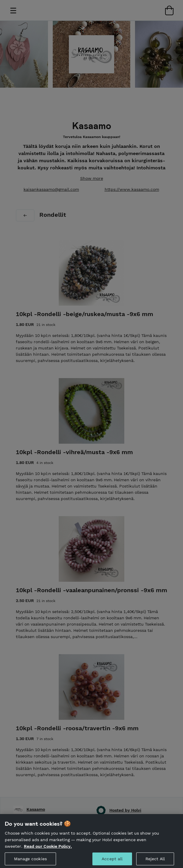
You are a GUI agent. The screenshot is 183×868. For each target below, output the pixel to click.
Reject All (155, 861)
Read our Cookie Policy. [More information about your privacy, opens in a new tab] (48, 849)
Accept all (112, 861)
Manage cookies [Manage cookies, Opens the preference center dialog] (30, 861)
